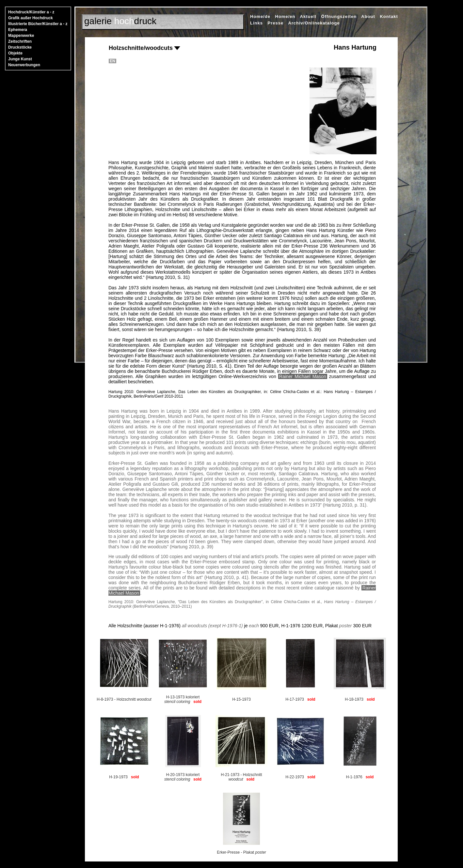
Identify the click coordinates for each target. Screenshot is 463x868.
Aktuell (308, 16)
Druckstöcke (20, 47)
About (368, 16)
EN (112, 61)
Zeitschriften (20, 41)
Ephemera (18, 30)
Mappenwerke (21, 36)
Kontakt (389, 16)
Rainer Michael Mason (303, 376)
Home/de (260, 16)
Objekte (15, 53)
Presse (276, 23)
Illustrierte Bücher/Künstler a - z (38, 24)
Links (256, 23)
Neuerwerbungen (24, 65)
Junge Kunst (20, 59)
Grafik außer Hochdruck (31, 18)
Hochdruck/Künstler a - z (31, 12)
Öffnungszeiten (339, 16)
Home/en (285, 16)
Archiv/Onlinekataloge (314, 23)
